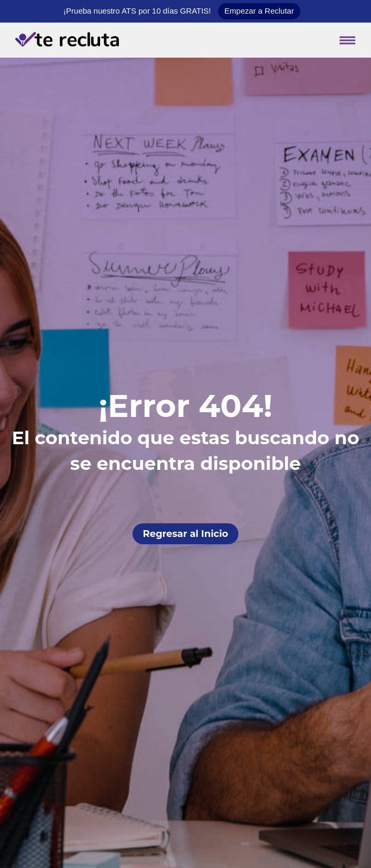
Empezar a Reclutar (259, 11)
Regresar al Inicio (186, 534)
